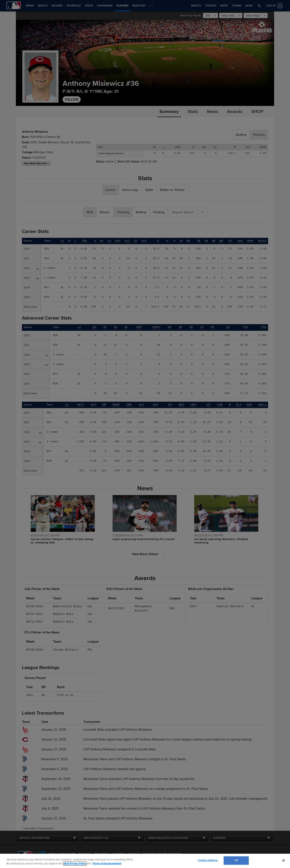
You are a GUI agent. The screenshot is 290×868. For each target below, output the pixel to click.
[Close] (284, 860)
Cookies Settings (208, 860)
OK (236, 860)
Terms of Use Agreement (107, 864)
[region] (145, 861)
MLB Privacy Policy (75, 864)
